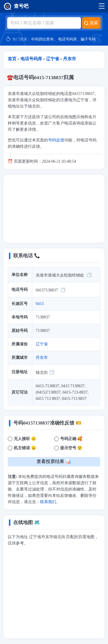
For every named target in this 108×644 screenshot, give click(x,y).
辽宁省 (42, 344)
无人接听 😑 (25, 439)
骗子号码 (88, 39)
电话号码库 (68, 39)
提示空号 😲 (71, 448)
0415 (40, 304)
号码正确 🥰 (71, 439)
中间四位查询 (42, 39)
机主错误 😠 (25, 448)
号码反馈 (56, 140)
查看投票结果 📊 (54, 461)
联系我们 (48, 502)
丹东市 (42, 358)
